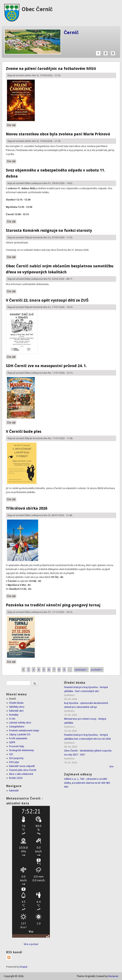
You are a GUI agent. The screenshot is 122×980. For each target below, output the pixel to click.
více (111, 766)
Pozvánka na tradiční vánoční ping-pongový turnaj (53, 605)
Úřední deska (16, 703)
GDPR (12, 742)
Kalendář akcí (16, 711)
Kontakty (14, 715)
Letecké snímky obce (20, 723)
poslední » (97, 670)
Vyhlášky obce (17, 707)
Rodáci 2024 (16, 778)
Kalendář (14, 791)
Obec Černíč (37, 9)
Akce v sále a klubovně (21, 774)
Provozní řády (16, 746)
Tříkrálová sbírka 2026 (27, 508)
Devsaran (113, 976)
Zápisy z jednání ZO (20, 734)
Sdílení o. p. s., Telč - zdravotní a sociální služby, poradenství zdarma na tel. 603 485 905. (87, 783)
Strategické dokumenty (21, 750)
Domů (12, 699)
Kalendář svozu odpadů (22, 766)
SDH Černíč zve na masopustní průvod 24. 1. (46, 366)
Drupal (24, 967)
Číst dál (12, 125)
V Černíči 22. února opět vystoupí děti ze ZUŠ (47, 300)
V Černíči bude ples (24, 431)
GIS (11, 754)
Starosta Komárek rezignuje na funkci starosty (49, 230)
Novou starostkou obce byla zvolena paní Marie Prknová (58, 134)
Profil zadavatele (18, 738)
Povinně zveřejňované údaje (24, 730)
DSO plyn (14, 762)
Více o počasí (31, 944)
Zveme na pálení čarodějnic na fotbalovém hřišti (51, 69)
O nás (12, 719)
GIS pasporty (16, 758)
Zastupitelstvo (17, 727)
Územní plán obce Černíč (23, 770)
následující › (81, 670)
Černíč (71, 33)
